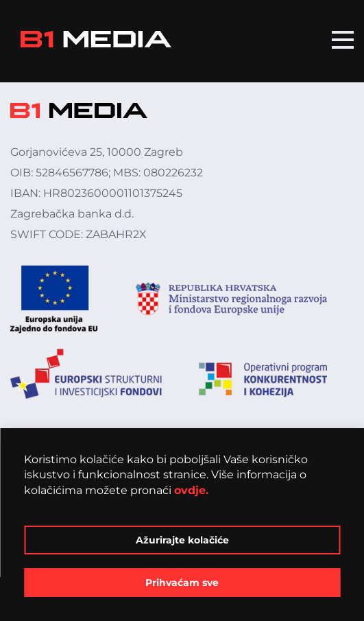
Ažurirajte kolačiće (182, 540)
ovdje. (191, 490)
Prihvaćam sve (182, 583)
